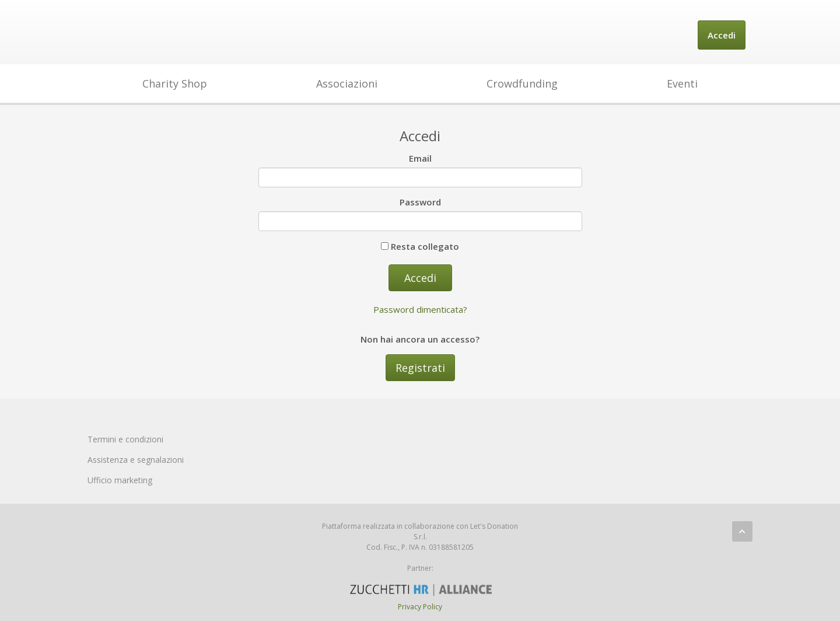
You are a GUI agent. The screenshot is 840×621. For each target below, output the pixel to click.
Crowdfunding (522, 83)
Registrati (420, 368)
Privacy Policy (420, 607)
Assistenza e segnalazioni (136, 460)
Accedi (722, 35)
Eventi (682, 83)
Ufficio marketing (120, 480)
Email (420, 158)
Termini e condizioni (125, 439)
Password (420, 202)
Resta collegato (420, 246)
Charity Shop (175, 83)
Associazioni (347, 83)
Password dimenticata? (420, 309)
